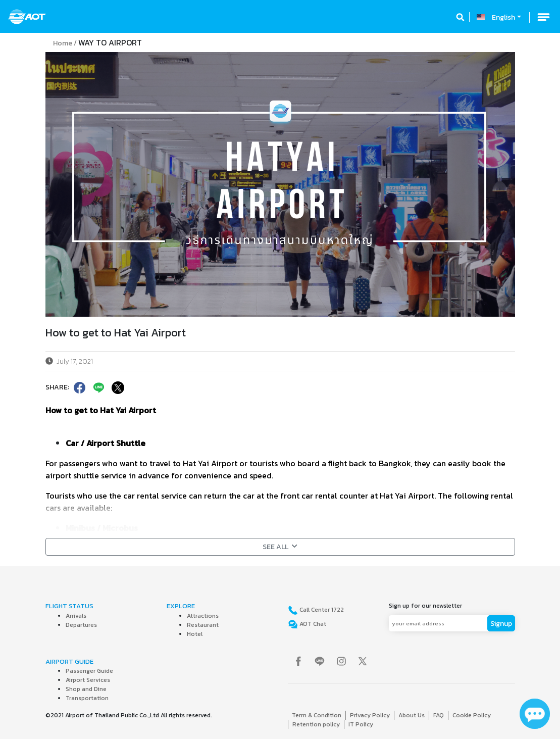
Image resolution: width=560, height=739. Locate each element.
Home (63, 43)
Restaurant (203, 625)
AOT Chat (312, 624)
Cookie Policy (472, 715)
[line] (98, 388)
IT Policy (361, 724)
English (503, 17)
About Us (412, 715)
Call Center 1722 (321, 610)
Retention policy (316, 724)
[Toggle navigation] (543, 17)
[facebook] (79, 388)
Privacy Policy (370, 715)
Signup (501, 624)
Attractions (203, 616)
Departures (81, 625)
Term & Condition (317, 715)
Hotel (195, 634)
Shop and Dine (86, 689)
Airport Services (88, 680)
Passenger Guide (89, 671)
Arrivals (76, 616)
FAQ (439, 715)
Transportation (87, 698)
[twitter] (117, 388)
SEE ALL (280, 547)
